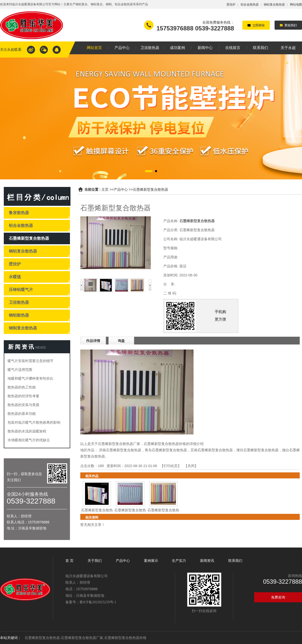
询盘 (121, 341)
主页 (105, 189)
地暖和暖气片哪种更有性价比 (30, 378)
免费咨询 (278, 597)
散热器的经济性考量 (23, 396)
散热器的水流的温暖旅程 (27, 431)
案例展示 (151, 561)
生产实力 (179, 561)
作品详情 (93, 341)
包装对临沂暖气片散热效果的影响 (34, 422)
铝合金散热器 (250, 5)
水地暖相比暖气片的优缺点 (29, 440)
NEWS (41, 348)
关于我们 (95, 561)
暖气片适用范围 (20, 370)
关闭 (191, 466)
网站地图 (296, 5)
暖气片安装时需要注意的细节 (30, 361)
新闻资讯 (207, 561)
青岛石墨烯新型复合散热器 (166, 450)
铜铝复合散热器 (274, 5)
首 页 (70, 561)
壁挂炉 (231, 5)
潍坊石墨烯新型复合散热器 (257, 450)
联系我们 (235, 561)
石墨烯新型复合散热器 (150, 189)
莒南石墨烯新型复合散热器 (212, 450)
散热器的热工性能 (22, 387)
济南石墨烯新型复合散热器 (120, 450)
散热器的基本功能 (22, 414)
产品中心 (121, 189)
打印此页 (171, 466)
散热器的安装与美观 (23, 405)
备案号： (91, 602)
